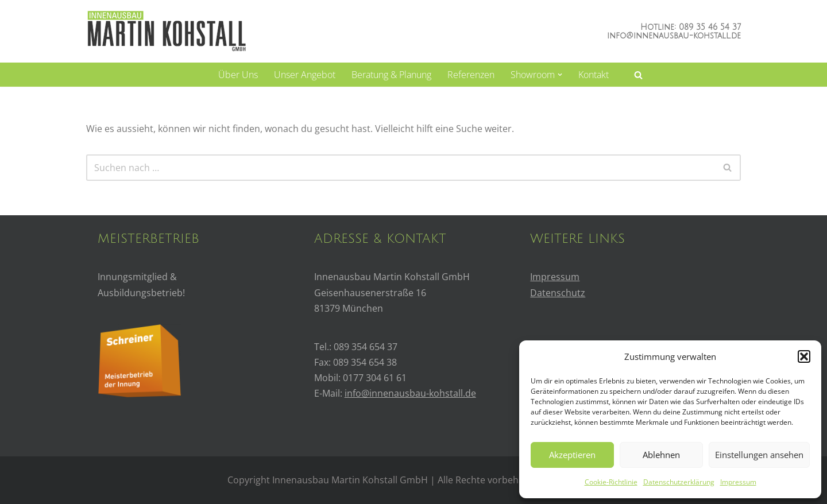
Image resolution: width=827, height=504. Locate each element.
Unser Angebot (305, 75)
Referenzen (471, 75)
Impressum (738, 482)
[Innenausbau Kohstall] (166, 31)
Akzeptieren (572, 455)
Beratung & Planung (391, 75)
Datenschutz (558, 293)
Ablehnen (661, 455)
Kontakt (594, 75)
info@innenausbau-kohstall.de (674, 36)
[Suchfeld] (638, 75)
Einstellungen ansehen (759, 455)
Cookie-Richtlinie (611, 482)
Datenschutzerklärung (679, 482)
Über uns (238, 75)
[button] (804, 356)
